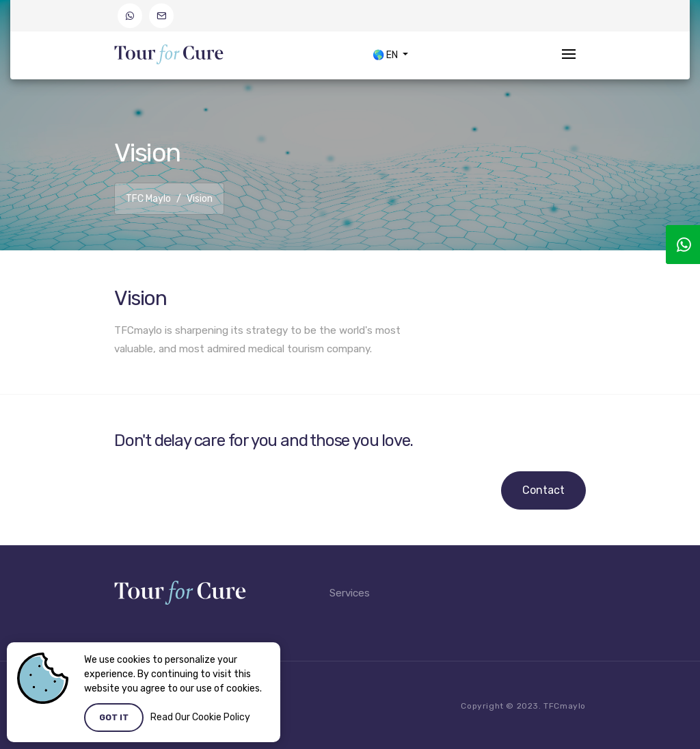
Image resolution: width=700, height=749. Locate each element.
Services (350, 593)
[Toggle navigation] (569, 55)
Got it (114, 718)
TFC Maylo (148, 199)
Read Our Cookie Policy (200, 717)
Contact (543, 490)
